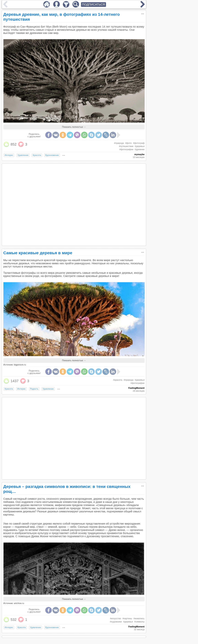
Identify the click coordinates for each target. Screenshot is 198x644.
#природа (119, 143)
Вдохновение (52, 155)
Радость (34, 389)
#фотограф (139, 143)
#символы (139, 622)
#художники (116, 622)
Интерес (9, 155)
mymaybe (139, 154)
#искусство (115, 619)
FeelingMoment (136, 388)
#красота (118, 380)
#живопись (139, 619)
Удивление (23, 155)
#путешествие (126, 146)
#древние (140, 149)
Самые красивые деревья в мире (38, 253)
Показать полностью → (74, 127)
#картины (127, 619)
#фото (128, 143)
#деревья (140, 146)
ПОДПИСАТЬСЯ (94, 4)
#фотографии (126, 149)
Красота (37, 155)
